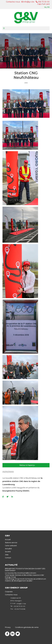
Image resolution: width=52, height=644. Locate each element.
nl (46, 7)
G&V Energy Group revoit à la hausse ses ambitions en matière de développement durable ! (26, 580)
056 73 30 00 (43, 2)
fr (48, 7)
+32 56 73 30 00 (19, 606)
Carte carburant (11, 546)
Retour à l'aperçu (27, 465)
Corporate (9, 592)
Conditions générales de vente (27, 627)
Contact (8, 558)
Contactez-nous (13, 2)
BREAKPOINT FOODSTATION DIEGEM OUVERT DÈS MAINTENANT (25, 570)
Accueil (8, 540)
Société (8, 552)
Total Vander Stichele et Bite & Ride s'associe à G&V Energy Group (25, 576)
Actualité (8, 549)
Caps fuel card (43, 4)
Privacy (8, 627)
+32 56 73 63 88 (20, 609)
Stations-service (11, 543)
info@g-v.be (28, 2)
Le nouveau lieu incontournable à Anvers (21, 573)
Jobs (7, 555)
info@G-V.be (21, 604)
